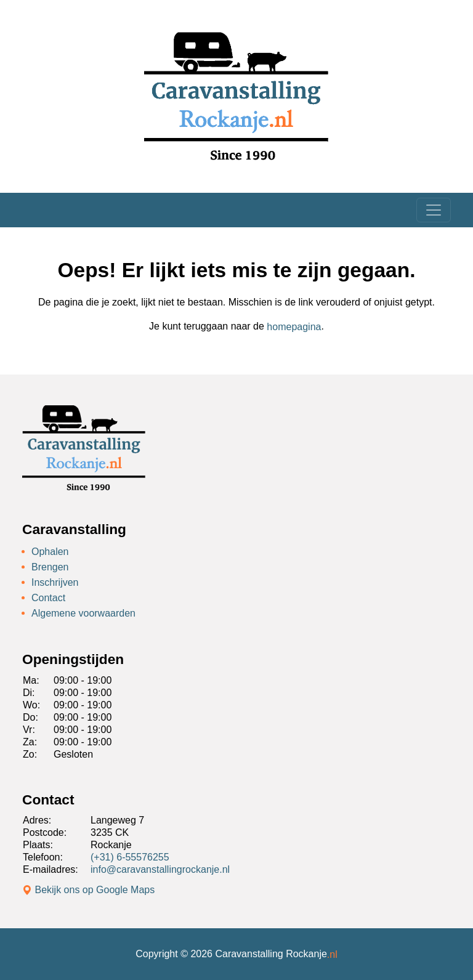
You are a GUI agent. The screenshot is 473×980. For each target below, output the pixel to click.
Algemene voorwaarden (83, 613)
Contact (48, 598)
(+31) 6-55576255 (130, 857)
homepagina (294, 327)
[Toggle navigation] (434, 210)
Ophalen (50, 552)
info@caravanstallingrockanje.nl (160, 869)
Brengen (50, 567)
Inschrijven (55, 582)
